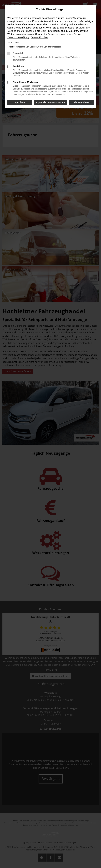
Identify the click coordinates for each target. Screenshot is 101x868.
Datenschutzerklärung (18, 37)
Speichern (20, 102)
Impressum (13, 42)
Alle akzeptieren (81, 102)
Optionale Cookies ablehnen (50, 102)
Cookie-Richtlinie (39, 37)
